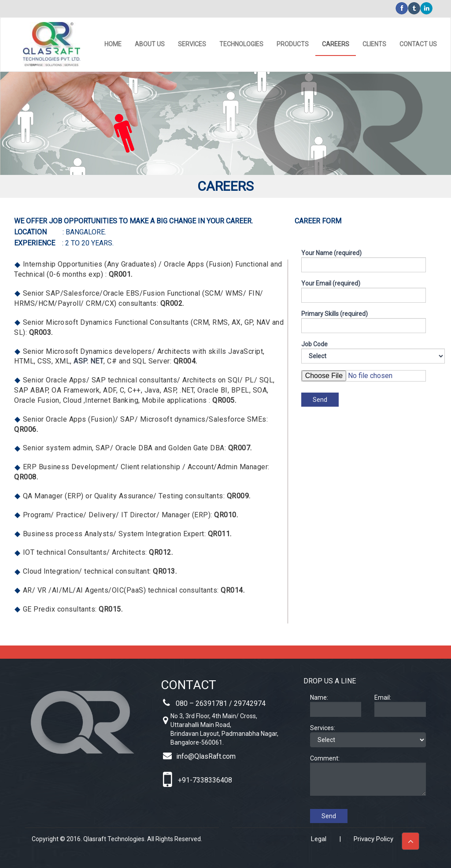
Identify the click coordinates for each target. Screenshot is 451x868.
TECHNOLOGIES (241, 44)
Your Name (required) (364, 261)
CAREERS (336, 44)
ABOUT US (150, 44)
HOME (113, 44)
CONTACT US (418, 44)
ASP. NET (89, 361)
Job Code (321, 352)
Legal (319, 839)
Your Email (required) (364, 291)
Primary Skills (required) (364, 322)
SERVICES (192, 44)
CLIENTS (374, 44)
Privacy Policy (373, 839)
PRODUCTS (293, 44)
